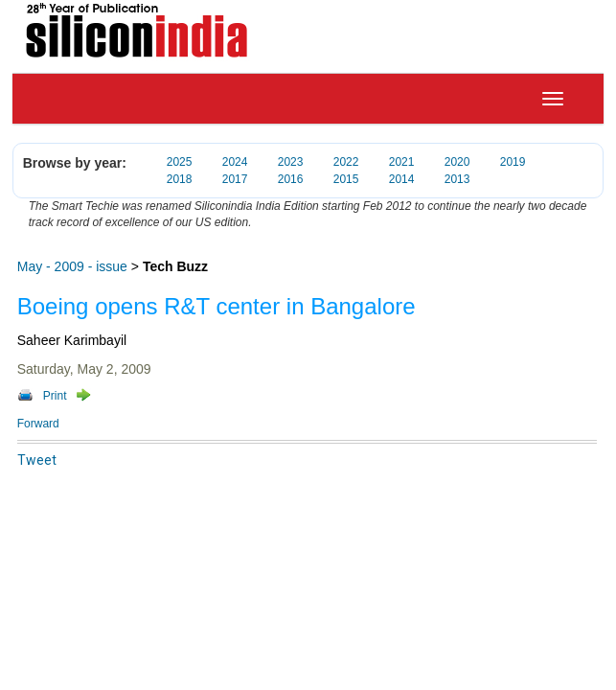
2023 (291, 162)
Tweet (37, 460)
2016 (291, 179)
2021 (402, 162)
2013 (457, 179)
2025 (180, 162)
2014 (402, 179)
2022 (346, 162)
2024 (235, 162)
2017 (235, 179)
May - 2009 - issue (72, 266)
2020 (457, 162)
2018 (180, 179)
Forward (38, 424)
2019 (513, 162)
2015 (346, 179)
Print (55, 396)
